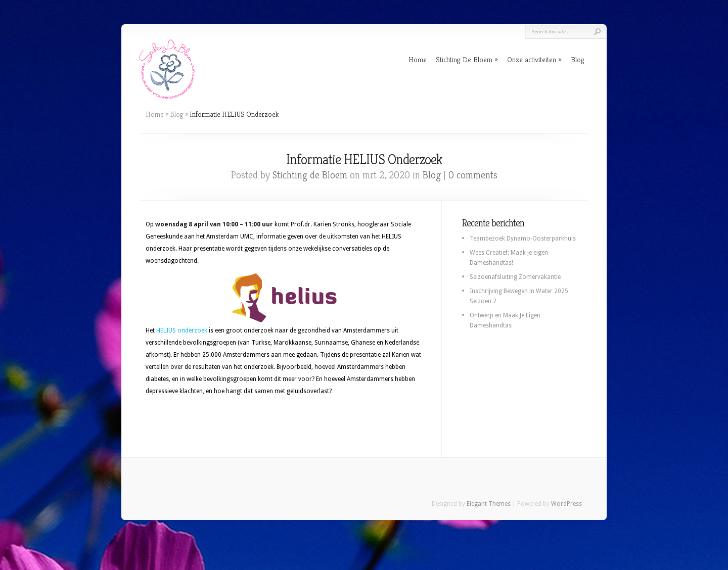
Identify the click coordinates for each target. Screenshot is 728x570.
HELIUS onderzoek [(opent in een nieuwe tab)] (182, 330)
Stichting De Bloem (464, 59)
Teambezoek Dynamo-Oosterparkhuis (523, 239)
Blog (578, 59)
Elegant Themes (489, 504)
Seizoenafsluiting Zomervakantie (515, 277)
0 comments (473, 175)
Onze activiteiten (532, 59)
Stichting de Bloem (310, 175)
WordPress (566, 504)
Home (418, 59)
